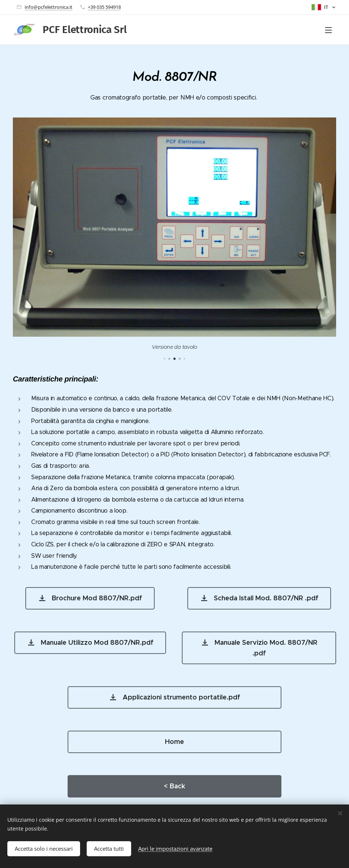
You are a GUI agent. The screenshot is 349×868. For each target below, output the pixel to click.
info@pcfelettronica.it (48, 7)
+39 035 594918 (104, 7)
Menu (328, 30)
